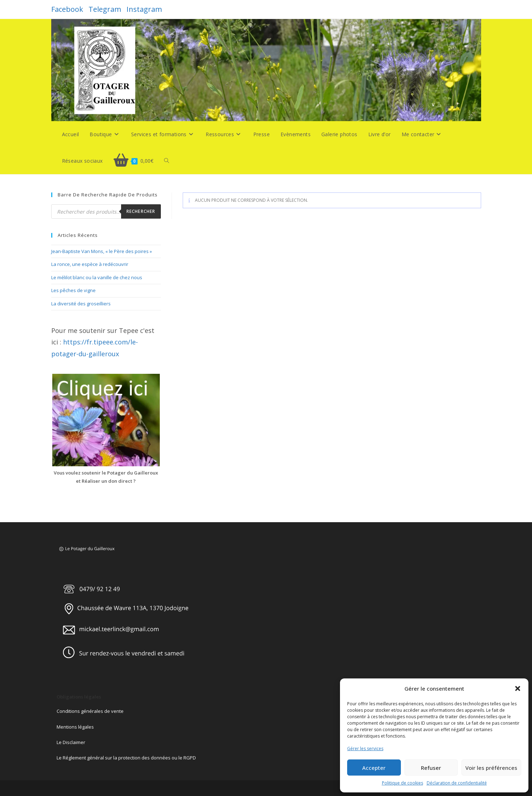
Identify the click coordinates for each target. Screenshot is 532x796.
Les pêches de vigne (73, 290)
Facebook (67, 9)
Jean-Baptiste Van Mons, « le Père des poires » (102, 251)
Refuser (431, 768)
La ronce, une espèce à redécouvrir (90, 264)
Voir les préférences (491, 768)
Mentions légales (75, 727)
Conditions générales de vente (90, 711)
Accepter (374, 768)
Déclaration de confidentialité (457, 783)
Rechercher (141, 211)
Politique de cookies (402, 783)
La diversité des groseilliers (81, 304)
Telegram (105, 9)
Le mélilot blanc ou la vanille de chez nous (97, 277)
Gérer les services (365, 749)
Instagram (144, 9)
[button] (518, 688)
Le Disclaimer (71, 742)
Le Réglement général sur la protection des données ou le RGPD (126, 758)
